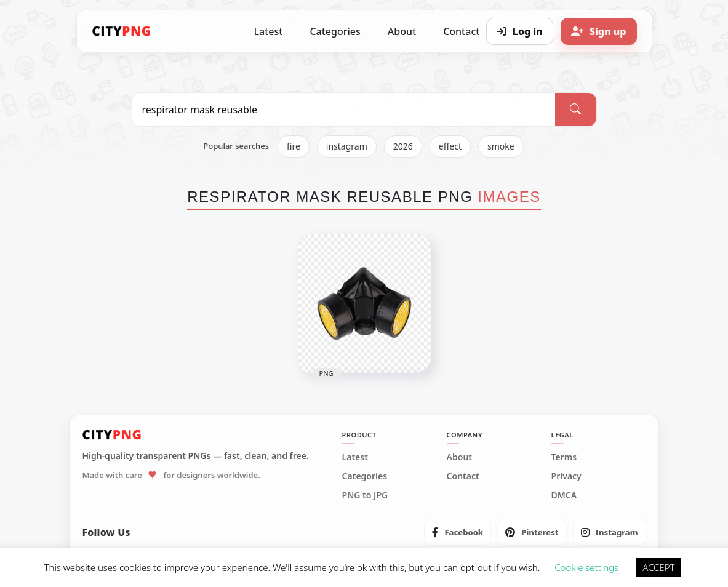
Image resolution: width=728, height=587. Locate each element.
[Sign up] (599, 31)
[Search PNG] (344, 110)
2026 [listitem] (403, 146)
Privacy (566, 476)
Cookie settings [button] (586, 567)
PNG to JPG (365, 495)
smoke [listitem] (501, 146)
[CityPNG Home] (122, 31)
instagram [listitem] (347, 146)
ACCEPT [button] (658, 567)
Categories (335, 31)
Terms (564, 457)
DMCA (564, 495)
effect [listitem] (450, 146)
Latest (269, 31)
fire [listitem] (294, 146)
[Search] (575, 110)
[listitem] (458, 532)
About (402, 31)
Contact (463, 476)
